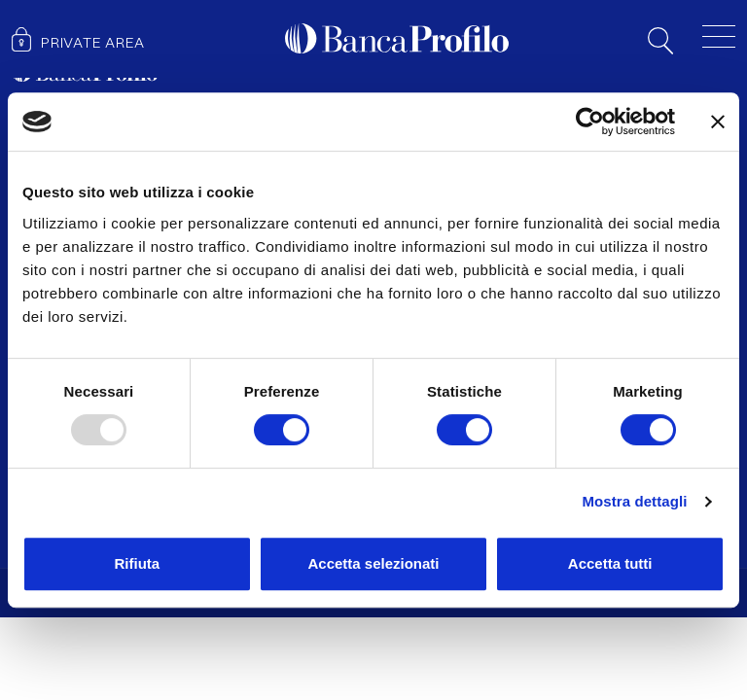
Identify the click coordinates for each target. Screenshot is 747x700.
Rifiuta (137, 563)
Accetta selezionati (373, 563)
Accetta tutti (610, 563)
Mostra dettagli (634, 501)
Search (660, 41)
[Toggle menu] (719, 36)
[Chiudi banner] (718, 122)
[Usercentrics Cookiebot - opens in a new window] (590, 122)
